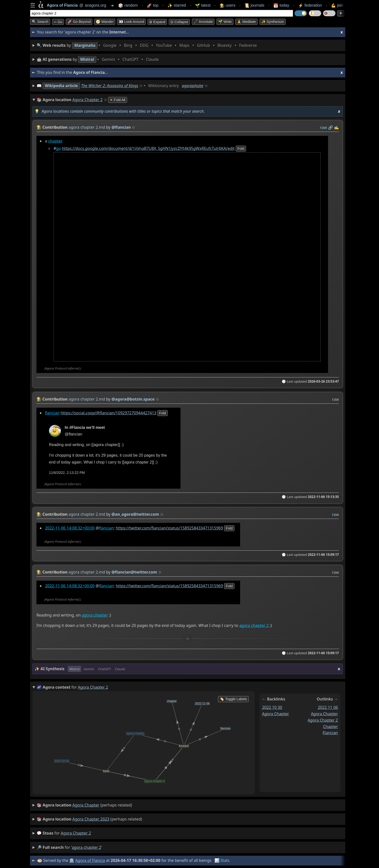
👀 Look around (131, 22)
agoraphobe (192, 86)
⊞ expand (157, 22)
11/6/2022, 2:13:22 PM (67, 473)
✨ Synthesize (273, 22)
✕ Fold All (118, 100)
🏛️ (72, 860)
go (59, 148)
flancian (52, 413)
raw (324, 127)
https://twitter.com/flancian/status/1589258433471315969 (169, 528)
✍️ (336, 127)
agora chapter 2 (254, 625)
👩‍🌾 (39, 127)
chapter (55, 141)
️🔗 (330, 127)
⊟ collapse (179, 22)
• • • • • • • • (148, 45)
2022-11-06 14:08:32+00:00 (70, 528)
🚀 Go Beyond (79, 22)
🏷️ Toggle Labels (233, 699)
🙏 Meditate (246, 22)
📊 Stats (222, 860)
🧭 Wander (105, 22)
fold (241, 149)
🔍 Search (40, 22)
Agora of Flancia (90, 860)
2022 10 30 (272, 707)
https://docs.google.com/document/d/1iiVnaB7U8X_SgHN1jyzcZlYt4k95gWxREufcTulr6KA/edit (148, 148)
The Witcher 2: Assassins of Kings (110, 86)
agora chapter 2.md (87, 127)
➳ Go (58, 22)
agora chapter (95, 615)
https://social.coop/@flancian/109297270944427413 (108, 413)
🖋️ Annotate (203, 22)
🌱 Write (225, 22)
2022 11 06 (328, 707)
